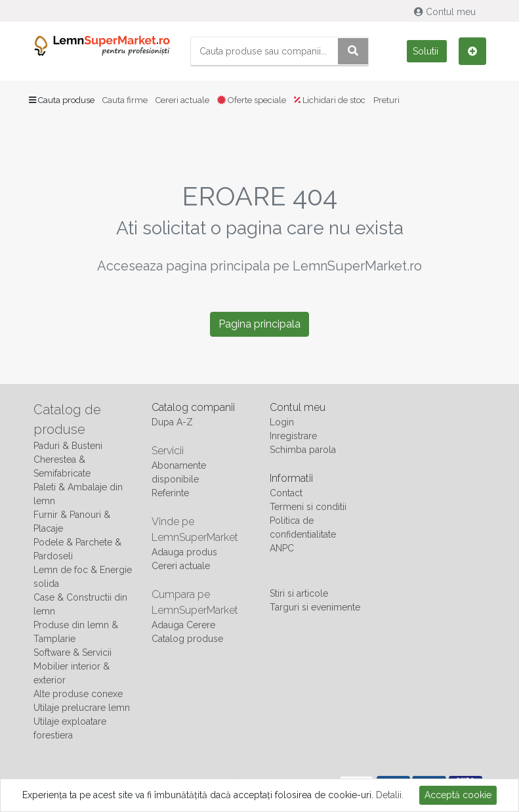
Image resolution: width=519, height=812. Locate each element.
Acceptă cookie (458, 795)
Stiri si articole (299, 593)
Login (282, 422)
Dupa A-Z (172, 422)
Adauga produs (184, 552)
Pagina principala (259, 324)
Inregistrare (293, 436)
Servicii (168, 451)
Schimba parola (303, 450)
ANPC (282, 548)
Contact (286, 493)
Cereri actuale (182, 100)
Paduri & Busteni (68, 446)
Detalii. (390, 795)
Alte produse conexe (78, 694)
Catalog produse (187, 639)
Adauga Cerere (183, 625)
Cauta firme (125, 100)
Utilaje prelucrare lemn (82, 708)
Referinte (170, 493)
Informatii (291, 478)
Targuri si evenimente (315, 607)
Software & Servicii (73, 652)
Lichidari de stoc (330, 100)
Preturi (386, 100)
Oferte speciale (252, 100)
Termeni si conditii (308, 507)
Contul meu (446, 12)
